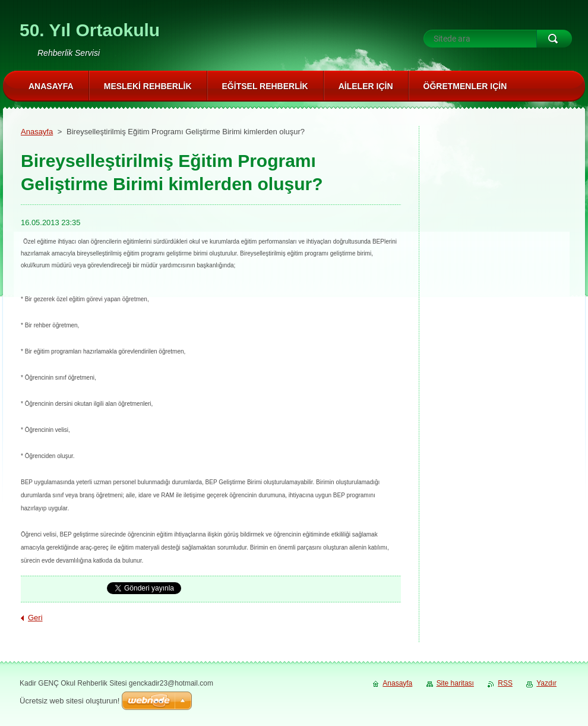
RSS (505, 683)
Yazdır (546, 683)
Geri (35, 618)
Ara (554, 39)
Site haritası (455, 683)
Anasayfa (37, 132)
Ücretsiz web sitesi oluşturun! (69, 701)
